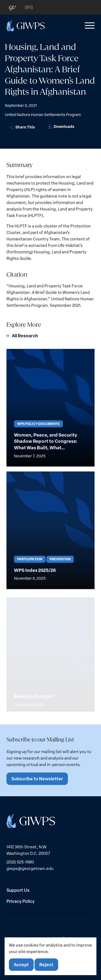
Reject (46, 964)
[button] (89, 26)
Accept (21, 964)
